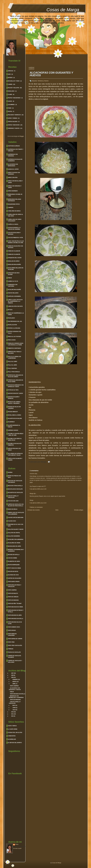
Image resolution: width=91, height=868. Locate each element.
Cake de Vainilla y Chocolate (13, 497)
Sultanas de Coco (13, 575)
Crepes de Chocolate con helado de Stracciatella (16, 505)
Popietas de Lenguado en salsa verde (15, 381)
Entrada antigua (79, 510)
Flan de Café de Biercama (16, 518)
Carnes (10, 84)
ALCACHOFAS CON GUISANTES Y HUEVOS (51, 74)
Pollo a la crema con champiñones (14, 357)
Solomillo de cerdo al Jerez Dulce (15, 439)
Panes (10, 108)
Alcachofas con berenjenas (13, 165)
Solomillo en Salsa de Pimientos (15, 444)
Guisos (10, 101)
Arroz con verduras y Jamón (15, 187)
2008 (12, 675)
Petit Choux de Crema (14, 568)
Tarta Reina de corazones (12, 635)
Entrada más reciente (34, 510)
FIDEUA (12, 692)
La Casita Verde (13, 729)
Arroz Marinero (13, 191)
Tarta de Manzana (13, 600)
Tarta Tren (11, 642)
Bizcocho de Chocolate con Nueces (15, 482)
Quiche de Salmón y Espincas (14, 398)
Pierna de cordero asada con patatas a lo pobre (16, 344)
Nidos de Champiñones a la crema (16, 314)
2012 (12, 716)
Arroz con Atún (13, 178)
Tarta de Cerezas (13, 597)
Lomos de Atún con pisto (15, 306)
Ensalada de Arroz (14, 261)
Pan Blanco (11, 318)
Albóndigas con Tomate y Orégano (16, 150)
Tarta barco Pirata (14, 582)
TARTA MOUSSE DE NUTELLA (17, 694)
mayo (14, 705)
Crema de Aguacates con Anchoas (15, 247)
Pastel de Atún (12, 325)
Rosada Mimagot (13, 412)
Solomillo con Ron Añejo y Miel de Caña (16, 434)
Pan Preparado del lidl (15, 321)
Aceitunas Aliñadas (14, 146)
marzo (14, 682)
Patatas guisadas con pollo (14, 332)
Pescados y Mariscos (14, 115)
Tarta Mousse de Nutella (15, 619)
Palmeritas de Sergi (14, 561)
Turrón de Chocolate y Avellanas (15, 661)
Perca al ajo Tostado (14, 337)
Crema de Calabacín (14, 251)
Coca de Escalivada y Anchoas (14, 233)
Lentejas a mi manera (14, 296)
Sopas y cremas (13, 118)
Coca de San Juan (13, 501)
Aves (9, 74)
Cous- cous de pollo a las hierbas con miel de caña (16, 242)
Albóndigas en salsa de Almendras (15, 160)
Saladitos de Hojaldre (15, 418)
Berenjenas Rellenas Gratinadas (14, 200)
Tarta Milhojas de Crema (15, 607)
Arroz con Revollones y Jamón (15, 182)
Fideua (10, 278)
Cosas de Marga (63, 10)
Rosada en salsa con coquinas (14, 408)
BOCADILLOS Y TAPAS (14, 81)
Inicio (57, 510)
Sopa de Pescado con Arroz (14, 449)
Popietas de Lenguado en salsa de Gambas (15, 376)
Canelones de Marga (14, 211)
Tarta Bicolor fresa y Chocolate (15, 586)
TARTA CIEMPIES (14, 686)
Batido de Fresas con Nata (14, 477)
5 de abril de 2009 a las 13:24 (38, 503)
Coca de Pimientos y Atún (15, 238)
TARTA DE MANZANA (15, 700)
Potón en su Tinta (13, 390)
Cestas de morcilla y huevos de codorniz (14, 228)
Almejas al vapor (13, 169)
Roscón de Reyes (13, 571)
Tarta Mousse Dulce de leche (15, 623)
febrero (15, 680)
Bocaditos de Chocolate (15, 493)
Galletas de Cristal (14, 533)
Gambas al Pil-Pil (13, 281)
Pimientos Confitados (14, 348)
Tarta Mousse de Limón (15, 615)
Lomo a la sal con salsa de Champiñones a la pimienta (15, 301)
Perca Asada (12, 340)
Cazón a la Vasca (13, 224)
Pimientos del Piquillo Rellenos (15, 352)
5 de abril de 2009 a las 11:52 (38, 489)
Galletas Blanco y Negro (16, 529)
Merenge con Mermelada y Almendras (16, 550)
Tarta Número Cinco (14, 627)
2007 (12, 673)
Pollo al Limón (12, 365)
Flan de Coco (12, 521)
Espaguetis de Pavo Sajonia (14, 274)
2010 (12, 712)
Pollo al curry (13, 362)
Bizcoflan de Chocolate (15, 489)
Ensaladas (11, 91)
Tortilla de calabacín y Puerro (15, 459)
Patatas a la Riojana (14, 328)
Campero (11, 208)
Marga (17, 844)
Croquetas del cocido (15, 258)
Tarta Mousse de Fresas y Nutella (16, 611)
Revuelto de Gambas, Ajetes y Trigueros (14, 403)
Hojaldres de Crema (14, 543)
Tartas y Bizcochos (14, 125)
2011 (12, 714)
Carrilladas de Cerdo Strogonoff (15, 220)
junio (14, 708)
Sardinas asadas (13, 430)
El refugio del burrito (15, 743)
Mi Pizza (10, 310)
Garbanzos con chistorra (13, 285)
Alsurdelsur (12, 739)
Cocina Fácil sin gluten (15, 733)
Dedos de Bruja (13, 509)
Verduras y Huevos (14, 128)
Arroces (11, 71)
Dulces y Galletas (13, 88)
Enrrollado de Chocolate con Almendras (16, 513)
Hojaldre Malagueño (14, 290)
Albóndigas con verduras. (13, 155)
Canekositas (12, 736)
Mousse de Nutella (14, 555)
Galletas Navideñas (14, 536)
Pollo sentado (12, 368)
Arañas (10, 472)
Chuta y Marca (12, 726)
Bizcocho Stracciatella (15, 486)
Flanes (10, 94)
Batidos (10, 78)
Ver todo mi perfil (17, 848)
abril (14, 684)
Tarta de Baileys (13, 593)
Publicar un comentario (36, 507)
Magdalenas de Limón (14, 546)
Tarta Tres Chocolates (15, 645)
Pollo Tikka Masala (14, 372)
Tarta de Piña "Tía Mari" (15, 604)
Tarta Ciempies (12, 590)
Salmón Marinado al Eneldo (14, 426)
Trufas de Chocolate (14, 652)
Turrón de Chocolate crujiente (14, 656)
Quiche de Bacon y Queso (15, 393)
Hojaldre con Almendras (16, 539)
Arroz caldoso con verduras (14, 173)
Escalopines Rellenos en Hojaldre (16, 269)
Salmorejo (11, 422)
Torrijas (11, 649)
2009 (12, 677)
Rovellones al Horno (14, 415)
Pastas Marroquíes (14, 565)
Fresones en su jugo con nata (15, 525)
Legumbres (11, 105)
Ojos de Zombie (12, 558)
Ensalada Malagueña (14, 264)
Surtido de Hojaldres (15, 578)
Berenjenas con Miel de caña (15, 195)
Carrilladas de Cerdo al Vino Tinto (15, 215)
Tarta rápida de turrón (15, 639)
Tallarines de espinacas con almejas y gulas (15, 454)
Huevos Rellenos (13, 293)
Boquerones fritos (14, 204)
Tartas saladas (13, 122)
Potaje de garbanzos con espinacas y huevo (16, 386)
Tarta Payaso (12, 630)
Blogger (22, 136)
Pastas (10, 111)
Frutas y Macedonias (14, 98)
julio (14, 710)
